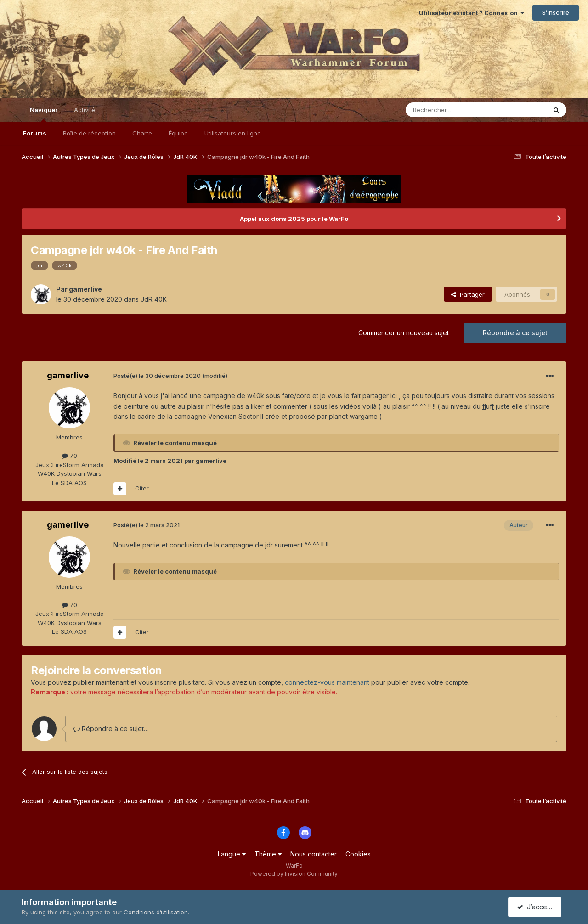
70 (70, 456)
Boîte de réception (89, 133)
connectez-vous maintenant (327, 682)
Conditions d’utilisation (156, 912)
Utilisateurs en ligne (233, 133)
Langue (232, 854)
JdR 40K (154, 299)
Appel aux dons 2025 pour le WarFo (294, 219)
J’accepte (537, 907)
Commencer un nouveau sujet (404, 333)
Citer (142, 488)
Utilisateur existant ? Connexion (472, 13)
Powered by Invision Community (294, 874)
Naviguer (44, 114)
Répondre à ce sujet (515, 333)
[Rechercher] (456, 110)
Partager (468, 294)
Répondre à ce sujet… (111, 729)
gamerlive (85, 289)
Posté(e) (157, 376)
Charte (142, 133)
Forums (35, 133)
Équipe (178, 133)
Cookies (358, 854)
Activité (85, 110)
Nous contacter (314, 854)
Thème (268, 854)
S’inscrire (556, 12)
